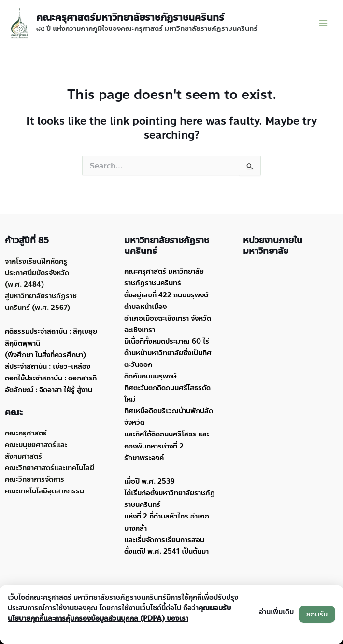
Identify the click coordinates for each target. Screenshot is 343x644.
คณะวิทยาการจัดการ (35, 479)
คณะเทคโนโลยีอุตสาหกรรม (44, 491)
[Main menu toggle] (323, 23)
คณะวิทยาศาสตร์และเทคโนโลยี (50, 468)
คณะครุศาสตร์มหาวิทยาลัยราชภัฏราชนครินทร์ (130, 18)
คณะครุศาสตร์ (26, 433)
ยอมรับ (317, 614)
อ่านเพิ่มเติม (276, 612)
